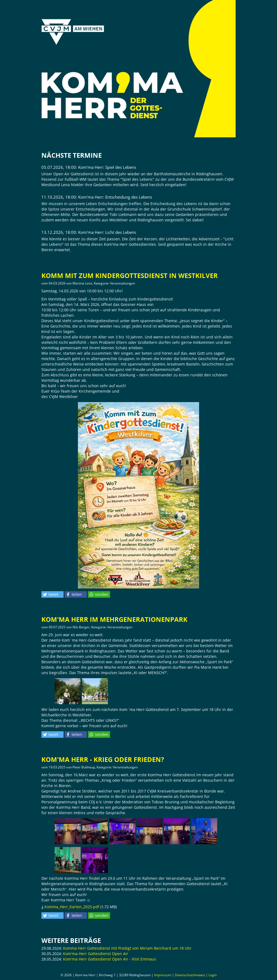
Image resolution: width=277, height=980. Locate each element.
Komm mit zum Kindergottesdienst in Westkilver (130, 275)
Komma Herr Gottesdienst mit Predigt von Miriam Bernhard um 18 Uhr (127, 948)
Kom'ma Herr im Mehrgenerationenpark (114, 619)
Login (213, 975)
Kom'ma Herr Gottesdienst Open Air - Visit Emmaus (110, 959)
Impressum (163, 975)
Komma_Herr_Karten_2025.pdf (72, 907)
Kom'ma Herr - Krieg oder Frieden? (103, 759)
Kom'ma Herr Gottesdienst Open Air (96, 954)
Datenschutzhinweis (190, 975)
